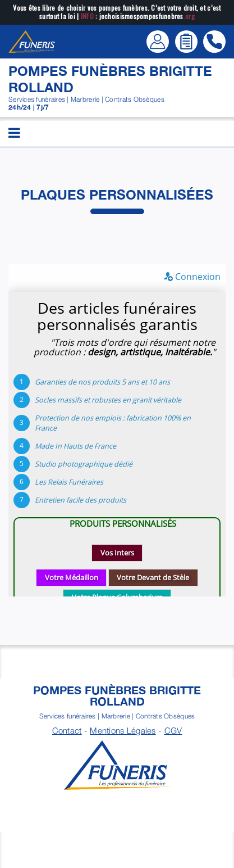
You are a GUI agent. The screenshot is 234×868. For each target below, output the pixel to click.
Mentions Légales (123, 730)
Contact (67, 730)
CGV (173, 730)
